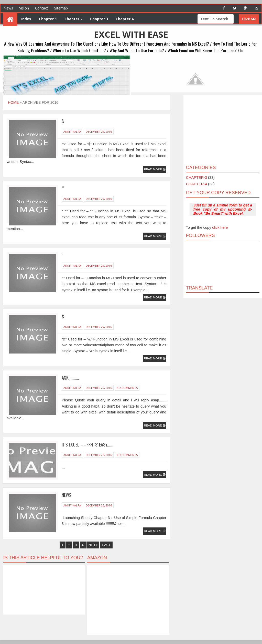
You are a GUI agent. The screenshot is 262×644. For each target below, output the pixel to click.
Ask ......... (70, 378)
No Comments (127, 388)
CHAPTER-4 (196, 184)
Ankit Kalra (72, 132)
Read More (153, 169)
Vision (24, 8)
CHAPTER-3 (196, 178)
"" (63, 188)
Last (106, 545)
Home (13, 102)
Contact (42, 8)
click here (220, 227)
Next (93, 545)
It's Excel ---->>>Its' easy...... (88, 444)
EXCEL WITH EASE (131, 34)
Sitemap (61, 8)
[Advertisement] (222, 130)
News (8, 8)
